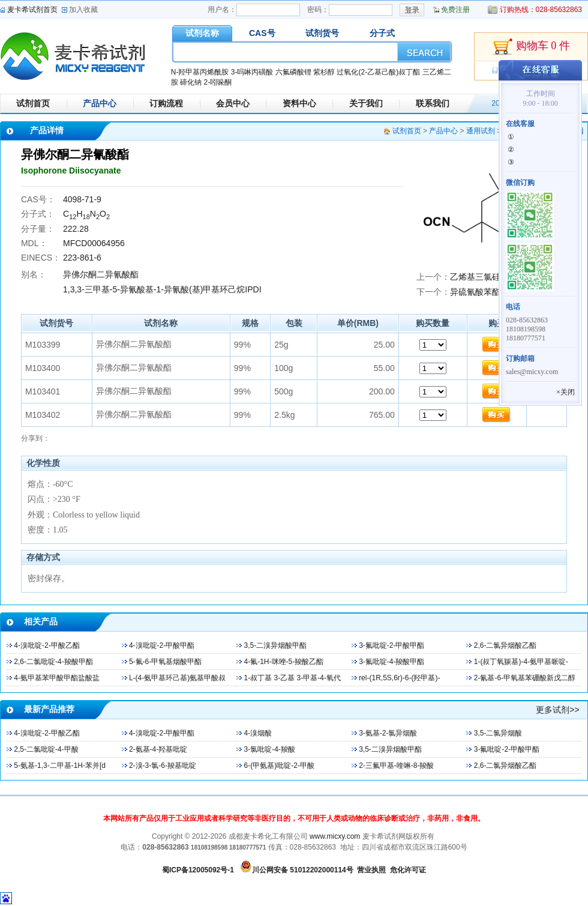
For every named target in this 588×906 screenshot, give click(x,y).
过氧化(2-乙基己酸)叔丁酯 (378, 72)
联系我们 (433, 103)
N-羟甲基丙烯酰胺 (200, 72)
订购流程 (166, 103)
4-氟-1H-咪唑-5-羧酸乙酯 (284, 662)
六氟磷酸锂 (293, 72)
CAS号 (262, 33)
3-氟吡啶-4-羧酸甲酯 (391, 662)
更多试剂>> (557, 710)
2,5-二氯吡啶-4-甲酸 (46, 749)
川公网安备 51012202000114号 (303, 870)
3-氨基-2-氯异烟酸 (388, 733)
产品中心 (100, 103)
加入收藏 (83, 10)
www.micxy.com (335, 836)
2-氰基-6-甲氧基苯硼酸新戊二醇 (525, 678)
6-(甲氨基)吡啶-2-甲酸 (279, 766)
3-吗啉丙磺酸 (252, 72)
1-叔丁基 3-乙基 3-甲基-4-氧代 (292, 678)
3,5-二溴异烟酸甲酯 (276, 645)
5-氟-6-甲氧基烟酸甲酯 (165, 662)
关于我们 (366, 103)
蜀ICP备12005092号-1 (198, 870)
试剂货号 (322, 33)
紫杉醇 (324, 72)
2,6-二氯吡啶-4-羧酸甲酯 (53, 662)
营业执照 (371, 870)
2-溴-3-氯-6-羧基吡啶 (163, 766)
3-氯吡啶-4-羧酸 (270, 749)
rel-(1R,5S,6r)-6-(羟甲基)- (399, 678)
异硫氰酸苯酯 (475, 292)
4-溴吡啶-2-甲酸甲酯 (162, 645)
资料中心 (299, 103)
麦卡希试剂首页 (32, 10)
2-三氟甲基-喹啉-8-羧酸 (396, 766)
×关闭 (565, 392)
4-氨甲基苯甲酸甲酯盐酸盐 (57, 678)
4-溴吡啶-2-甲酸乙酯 (46, 645)
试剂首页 (33, 103)
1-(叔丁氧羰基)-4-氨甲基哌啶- (521, 662)
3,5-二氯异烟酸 (498, 733)
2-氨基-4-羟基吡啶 (158, 749)
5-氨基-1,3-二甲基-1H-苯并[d (60, 766)
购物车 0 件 (531, 47)
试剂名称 (202, 33)
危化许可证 (408, 870)
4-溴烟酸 (258, 733)
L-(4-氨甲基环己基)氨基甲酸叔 (177, 678)
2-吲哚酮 (217, 82)
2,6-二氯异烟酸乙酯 (505, 645)
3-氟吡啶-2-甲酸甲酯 (391, 645)
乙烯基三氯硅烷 (479, 277)
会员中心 (233, 103)
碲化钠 (191, 82)
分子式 (382, 33)
